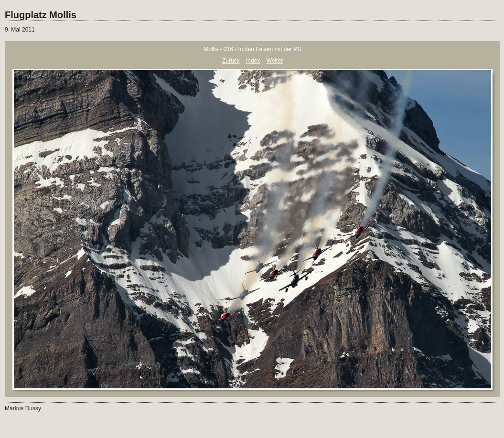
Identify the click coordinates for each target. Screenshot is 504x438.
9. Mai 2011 (20, 30)
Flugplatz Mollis (41, 15)
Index (253, 61)
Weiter (275, 61)
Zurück (231, 61)
